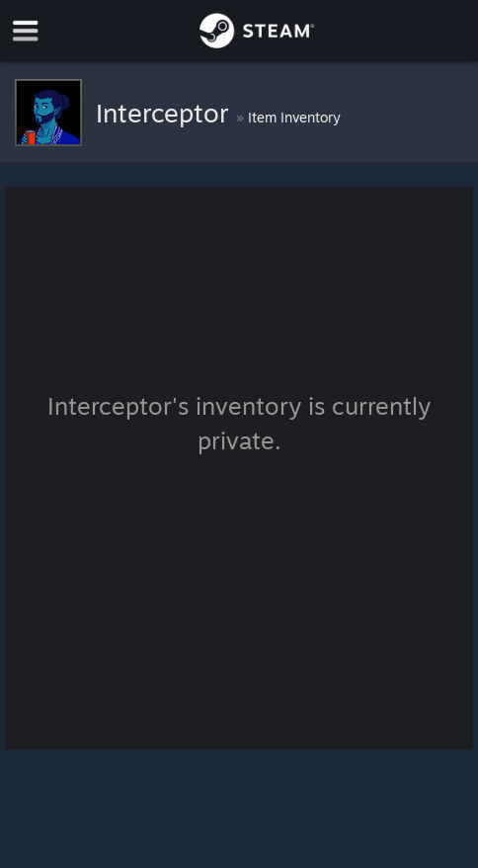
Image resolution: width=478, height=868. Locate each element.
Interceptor (166, 113)
